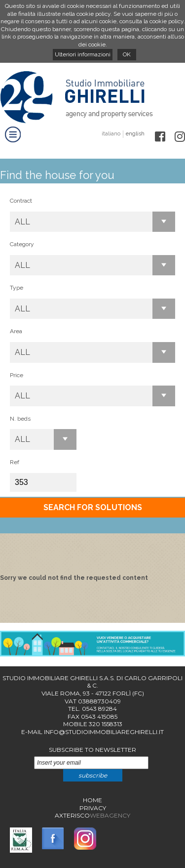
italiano (111, 134)
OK (127, 54)
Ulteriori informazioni (83, 54)
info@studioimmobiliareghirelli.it (104, 732)
